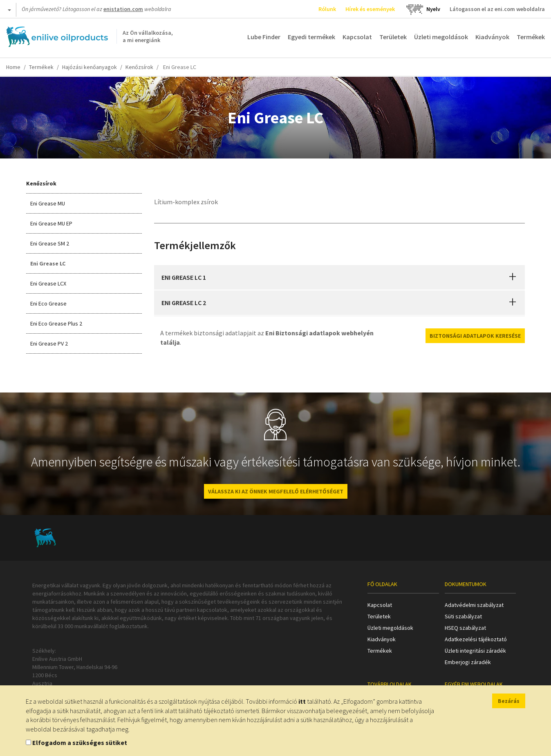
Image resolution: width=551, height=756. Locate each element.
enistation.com (123, 9)
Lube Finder (264, 37)
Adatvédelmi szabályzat (474, 605)
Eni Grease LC (48, 263)
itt (302, 701)
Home (13, 67)
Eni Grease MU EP (51, 223)
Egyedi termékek (311, 37)
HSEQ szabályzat (465, 628)
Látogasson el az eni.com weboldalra (497, 9)
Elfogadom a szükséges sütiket (80, 743)
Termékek (531, 37)
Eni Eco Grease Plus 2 (56, 323)
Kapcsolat (357, 37)
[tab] (340, 277)
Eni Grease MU (48, 203)
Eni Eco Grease (48, 303)
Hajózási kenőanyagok (90, 67)
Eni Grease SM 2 (50, 243)
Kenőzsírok (139, 67)
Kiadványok (492, 37)
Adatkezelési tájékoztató (476, 639)
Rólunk (327, 9)
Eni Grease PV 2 (49, 343)
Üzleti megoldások (441, 37)
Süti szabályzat (463, 616)
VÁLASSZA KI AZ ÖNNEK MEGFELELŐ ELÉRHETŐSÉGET (276, 491)
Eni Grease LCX (48, 283)
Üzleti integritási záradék (475, 651)
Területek (393, 37)
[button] (513, 277)
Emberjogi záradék (468, 662)
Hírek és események (370, 9)
